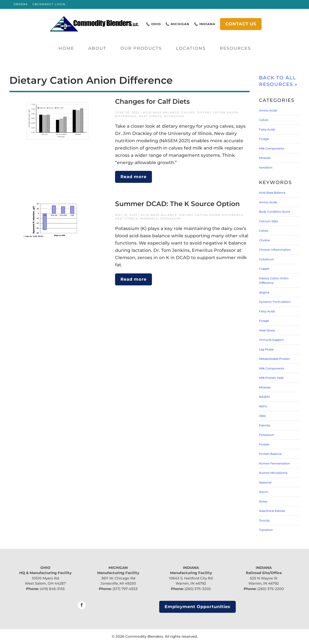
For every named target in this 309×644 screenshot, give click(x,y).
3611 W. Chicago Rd (118, 578)
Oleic (263, 416)
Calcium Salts (268, 221)
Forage (264, 139)
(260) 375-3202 (198, 589)
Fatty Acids (267, 129)
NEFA (263, 406)
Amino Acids (268, 110)
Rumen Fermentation (274, 463)
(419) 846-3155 (52, 589)
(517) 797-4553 (125, 589)
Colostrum (267, 259)
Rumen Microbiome (273, 473)
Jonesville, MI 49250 (118, 583)
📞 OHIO (153, 24)
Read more (133, 177)
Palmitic (265, 425)
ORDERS (21, 4)
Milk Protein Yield (271, 378)
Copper (264, 269)
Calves (188, 112)
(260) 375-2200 (271, 589)
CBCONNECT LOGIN (49, 4)
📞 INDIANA (205, 24)
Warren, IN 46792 (191, 583)
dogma (264, 292)
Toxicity (264, 520)
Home (66, 48)
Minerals (149, 218)
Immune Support (271, 340)
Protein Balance (270, 454)
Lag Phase (266, 349)
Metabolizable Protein (274, 359)
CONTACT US (241, 24)
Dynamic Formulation (275, 302)
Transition (266, 530)
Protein (264, 444)
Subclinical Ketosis (272, 511)
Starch (264, 492)
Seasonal (265, 482)
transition (266, 167)
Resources (235, 48)
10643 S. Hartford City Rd (191, 578)
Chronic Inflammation (275, 250)
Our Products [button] (141, 48)
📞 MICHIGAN (178, 24)
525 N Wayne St (264, 578)
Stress (263, 501)
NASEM (264, 397)
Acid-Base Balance (161, 112)
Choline (264, 240)
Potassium (174, 116)
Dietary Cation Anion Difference (211, 215)
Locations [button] (191, 48)
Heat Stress (150, 116)
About (97, 48)
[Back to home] (94, 24)
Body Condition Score (274, 212)
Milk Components (272, 148)
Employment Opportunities (197, 607)
